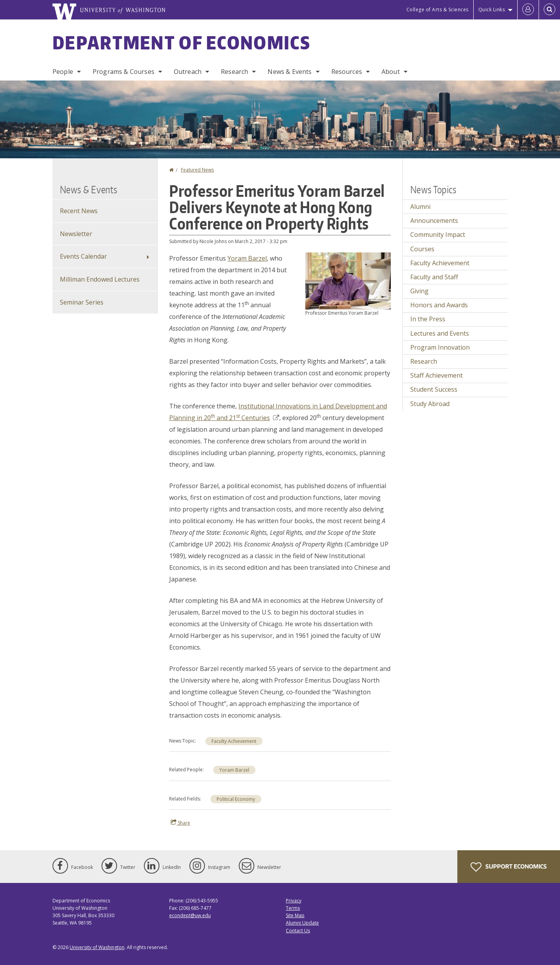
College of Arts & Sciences (437, 10)
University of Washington (97, 947)
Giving (419, 291)
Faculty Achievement (234, 741)
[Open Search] (549, 10)
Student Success (434, 389)
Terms (293, 908)
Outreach (188, 72)
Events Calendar (83, 256)
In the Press (428, 319)
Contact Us (298, 931)
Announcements (434, 221)
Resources (347, 72)
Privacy (294, 901)
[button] (348, 280)
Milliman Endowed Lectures (100, 279)
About (391, 72)
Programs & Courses (123, 72)
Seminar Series (82, 302)
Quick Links (492, 10)
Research (234, 72)
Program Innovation (440, 347)
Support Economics (509, 867)
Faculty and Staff (434, 277)
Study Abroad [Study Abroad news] (430, 404)
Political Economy (236, 799)
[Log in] (528, 10)
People (63, 72)
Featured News (197, 170)
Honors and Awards (439, 305)
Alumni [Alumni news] (420, 207)
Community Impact (438, 235)
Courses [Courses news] (422, 249)
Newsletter (76, 234)
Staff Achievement (437, 375)
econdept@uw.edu (190, 915)
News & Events (290, 72)
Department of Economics (181, 42)
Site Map (295, 915)
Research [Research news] (424, 361)
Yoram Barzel (247, 258)
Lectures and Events (440, 333)
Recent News (79, 211)
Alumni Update (302, 923)
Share (180, 823)
